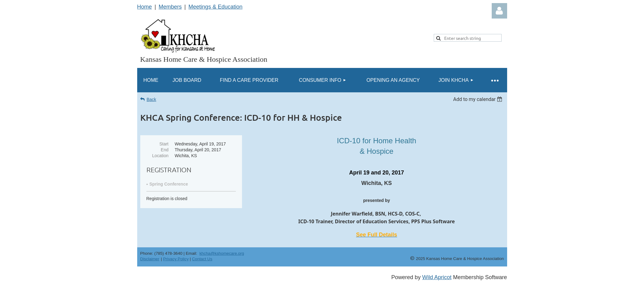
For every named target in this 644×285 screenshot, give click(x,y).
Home (145, 7)
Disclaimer (150, 259)
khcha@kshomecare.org (222, 253)
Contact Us (202, 259)
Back (152, 99)
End (165, 150)
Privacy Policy (176, 259)
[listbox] (479, 99)
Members (170, 7)
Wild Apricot (437, 277)
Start (164, 144)
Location (160, 156)
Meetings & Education (215, 7)
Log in (499, 11)
